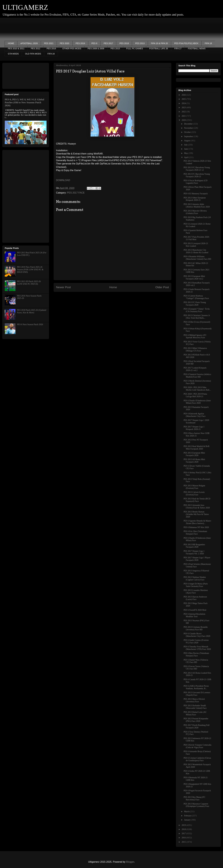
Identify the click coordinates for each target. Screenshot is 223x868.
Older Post (162, 287)
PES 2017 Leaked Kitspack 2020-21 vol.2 (195, 369)
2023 (184, 108)
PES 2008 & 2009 (96, 49)
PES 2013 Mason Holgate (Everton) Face (194, 487)
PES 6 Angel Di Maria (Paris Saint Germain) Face (196, 585)
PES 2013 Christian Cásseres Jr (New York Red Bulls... (197, 317)
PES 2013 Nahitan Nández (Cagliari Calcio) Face (195, 578)
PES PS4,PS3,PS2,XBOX (186, 43)
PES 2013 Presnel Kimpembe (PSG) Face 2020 (196, 720)
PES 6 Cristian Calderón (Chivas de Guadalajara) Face (197, 759)
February (188, 816)
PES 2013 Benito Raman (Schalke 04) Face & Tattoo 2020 (196, 514)
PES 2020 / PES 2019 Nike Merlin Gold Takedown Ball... (197, 389)
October (188, 132)
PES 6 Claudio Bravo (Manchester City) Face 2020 (197, 635)
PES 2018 (124, 43)
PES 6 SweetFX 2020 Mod (195, 610)
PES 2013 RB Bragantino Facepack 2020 (194, 546)
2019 (184, 825)
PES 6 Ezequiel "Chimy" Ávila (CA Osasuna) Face (197, 310)
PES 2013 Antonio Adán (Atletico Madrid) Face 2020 (197, 206)
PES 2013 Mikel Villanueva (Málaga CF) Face (195, 349)
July (186, 145)
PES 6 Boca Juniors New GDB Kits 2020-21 (197, 435)
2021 (184, 116)
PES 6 (94, 43)
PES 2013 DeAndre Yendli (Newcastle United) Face (195, 707)
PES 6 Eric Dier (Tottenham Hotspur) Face (195, 533)
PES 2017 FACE (76, 193)
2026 (184, 95)
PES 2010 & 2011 (16, 49)
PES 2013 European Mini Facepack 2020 (194, 454)
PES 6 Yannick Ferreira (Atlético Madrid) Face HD (197, 376)
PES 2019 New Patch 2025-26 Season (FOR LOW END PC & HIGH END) (30, 270)
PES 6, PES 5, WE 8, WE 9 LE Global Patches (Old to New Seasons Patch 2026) (24, 102)
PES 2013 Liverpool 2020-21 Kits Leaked (196, 245)
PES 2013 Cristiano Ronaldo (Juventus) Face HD (196, 628)
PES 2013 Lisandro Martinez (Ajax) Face (196, 592)
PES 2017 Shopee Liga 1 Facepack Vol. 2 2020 (194, 552)
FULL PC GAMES (135, 49)
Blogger (130, 862)
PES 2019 (80, 43)
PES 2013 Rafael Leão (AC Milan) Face (195, 713)
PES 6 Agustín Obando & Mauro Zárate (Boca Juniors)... (197, 522)
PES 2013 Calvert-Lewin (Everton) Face (194, 493)
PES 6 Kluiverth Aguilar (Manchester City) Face (195, 415)
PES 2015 (115, 49)
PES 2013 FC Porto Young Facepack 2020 (195, 304)
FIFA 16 (51, 54)
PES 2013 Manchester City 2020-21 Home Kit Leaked (196, 251)
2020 (184, 120)
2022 (184, 112)
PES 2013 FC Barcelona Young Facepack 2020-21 (197, 175)
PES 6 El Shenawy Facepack (196, 194)
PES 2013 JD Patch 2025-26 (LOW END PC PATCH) (29, 283)
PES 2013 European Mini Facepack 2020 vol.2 (194, 278)
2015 (184, 842)
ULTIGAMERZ (25, 7)
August (187, 141)
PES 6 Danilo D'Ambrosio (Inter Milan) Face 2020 (197, 402)
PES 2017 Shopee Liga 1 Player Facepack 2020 (197, 559)
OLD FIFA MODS (33, 54)
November (189, 128)
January (188, 820)
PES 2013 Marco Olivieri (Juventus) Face (194, 700)
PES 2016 (51, 49)
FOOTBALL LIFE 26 (159, 49)
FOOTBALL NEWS (197, 49)
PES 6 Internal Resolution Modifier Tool (194, 615)
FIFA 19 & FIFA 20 (160, 43)
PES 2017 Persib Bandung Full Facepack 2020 (197, 726)
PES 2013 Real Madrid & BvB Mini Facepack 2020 (196, 448)
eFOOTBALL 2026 (29, 43)
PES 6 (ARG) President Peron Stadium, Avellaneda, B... (196, 687)
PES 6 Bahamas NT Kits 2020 (196, 527)
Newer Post (63, 287)
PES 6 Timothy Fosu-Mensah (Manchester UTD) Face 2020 (197, 648)
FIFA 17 (178, 49)
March (187, 812)
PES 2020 (65, 43)
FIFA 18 (208, 43)
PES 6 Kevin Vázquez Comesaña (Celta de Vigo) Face (197, 746)
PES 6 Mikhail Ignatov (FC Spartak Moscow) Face (195, 336)
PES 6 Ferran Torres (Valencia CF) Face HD (196, 668)
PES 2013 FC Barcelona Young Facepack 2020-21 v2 (197, 169)
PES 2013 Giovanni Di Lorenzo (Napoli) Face (197, 694)
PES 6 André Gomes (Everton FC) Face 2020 (196, 641)
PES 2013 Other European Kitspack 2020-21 (195, 199)
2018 (184, 829)
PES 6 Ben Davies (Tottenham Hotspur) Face (196, 654)
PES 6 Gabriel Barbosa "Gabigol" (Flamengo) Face (196, 297)
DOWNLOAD (63, 180)
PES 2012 (35, 49)
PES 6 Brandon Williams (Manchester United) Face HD (197, 258)
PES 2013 (140, 43)
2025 (184, 99)
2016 (184, 838)
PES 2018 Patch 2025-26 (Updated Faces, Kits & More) (32, 311)
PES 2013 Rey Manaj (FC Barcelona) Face (194, 798)
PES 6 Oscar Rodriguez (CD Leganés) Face (195, 182)
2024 (184, 103)
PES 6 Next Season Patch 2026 (30, 324)
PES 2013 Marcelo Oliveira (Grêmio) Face (195, 212)
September (189, 136)
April (187, 157)
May (186, 153)
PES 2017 (108, 43)
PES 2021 (49, 43)
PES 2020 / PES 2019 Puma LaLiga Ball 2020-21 (195, 395)
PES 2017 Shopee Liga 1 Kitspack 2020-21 (194, 428)
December (189, 124)
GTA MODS (13, 54)
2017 (184, 833)
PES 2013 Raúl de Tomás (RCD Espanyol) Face (197, 500)
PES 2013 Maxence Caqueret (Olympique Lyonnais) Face (196, 805)
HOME (11, 43)
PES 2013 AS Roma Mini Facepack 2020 (194, 461)
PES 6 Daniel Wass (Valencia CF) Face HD (196, 661)
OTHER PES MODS (72, 49)
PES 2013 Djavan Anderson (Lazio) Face (195, 598)
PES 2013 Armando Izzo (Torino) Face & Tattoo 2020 (197, 506)
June (186, 149)
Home (113, 287)
